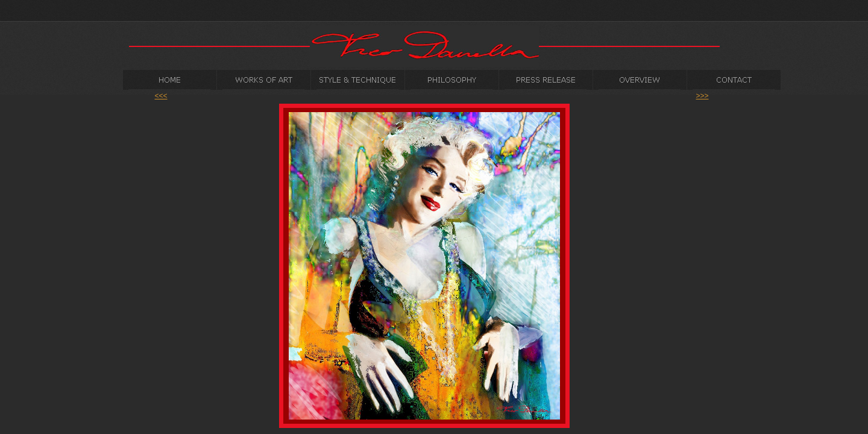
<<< (161, 96)
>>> (702, 96)
